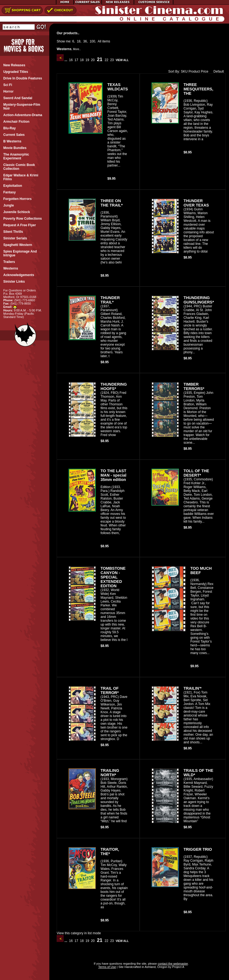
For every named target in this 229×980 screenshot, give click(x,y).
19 (87, 60)
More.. (77, 49)
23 (112, 60)
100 (92, 41)
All (100, 41)
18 (78, 41)
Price (204, 71)
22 (107, 60)
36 (85, 41)
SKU (184, 71)
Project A (178, 967)
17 (76, 60)
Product (194, 71)
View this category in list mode (79, 933)
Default (217, 71)
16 (71, 60)
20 (93, 60)
